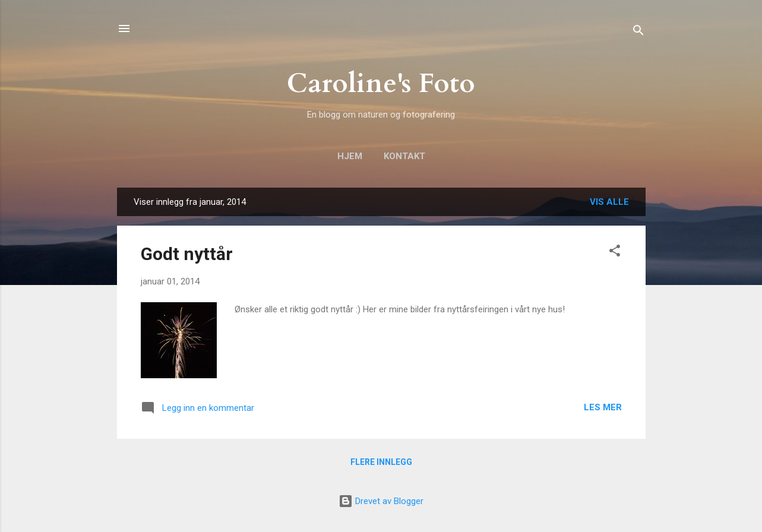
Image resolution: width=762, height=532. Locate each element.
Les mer (603, 407)
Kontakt (404, 156)
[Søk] (638, 32)
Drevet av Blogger (381, 501)
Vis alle (609, 202)
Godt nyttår (187, 254)
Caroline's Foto (381, 83)
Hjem (350, 156)
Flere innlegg (381, 462)
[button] (615, 253)
